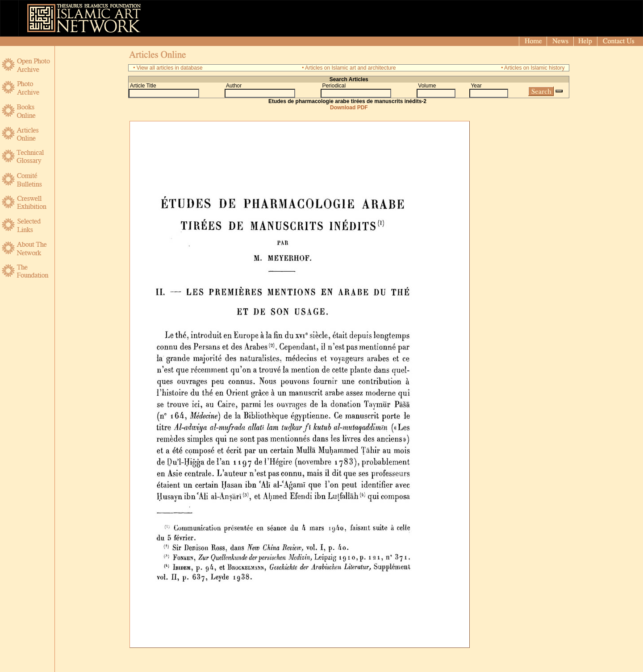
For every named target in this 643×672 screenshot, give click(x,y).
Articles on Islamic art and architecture (350, 68)
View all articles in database (170, 68)
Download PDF (349, 108)
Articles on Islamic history (534, 68)
